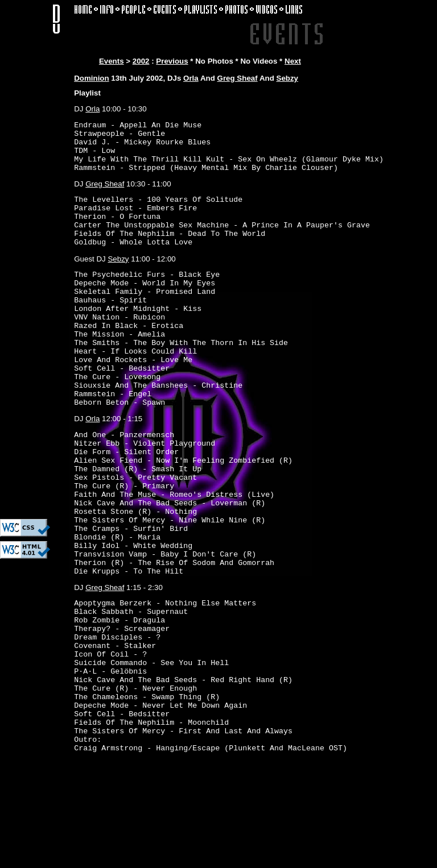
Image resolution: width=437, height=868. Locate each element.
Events (112, 61)
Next (293, 61)
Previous (172, 61)
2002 (141, 61)
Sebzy (288, 78)
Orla (191, 78)
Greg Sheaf (238, 78)
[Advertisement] (34, 344)
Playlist (87, 93)
